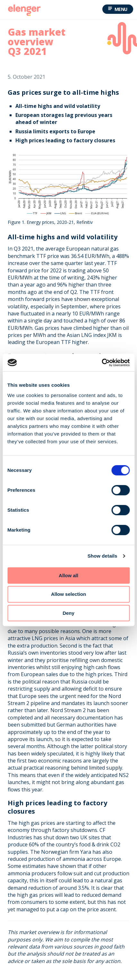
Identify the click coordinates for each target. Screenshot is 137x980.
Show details (103, 556)
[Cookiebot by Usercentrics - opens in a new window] (102, 363)
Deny (68, 613)
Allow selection (68, 594)
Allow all (68, 575)
